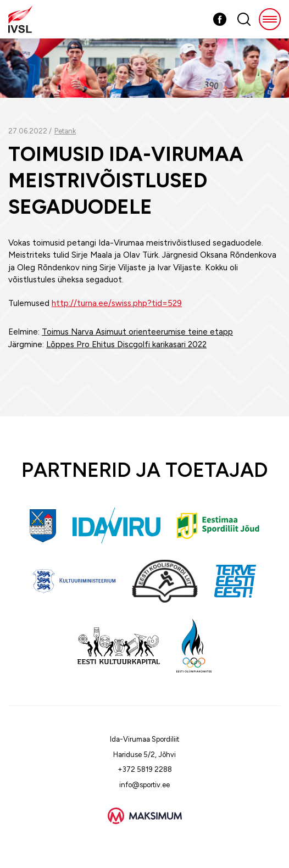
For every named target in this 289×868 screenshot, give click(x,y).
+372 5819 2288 (145, 769)
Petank (65, 131)
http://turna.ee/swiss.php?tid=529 (117, 303)
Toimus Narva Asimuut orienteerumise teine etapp (137, 332)
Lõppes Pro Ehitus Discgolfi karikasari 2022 (126, 344)
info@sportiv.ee (144, 785)
